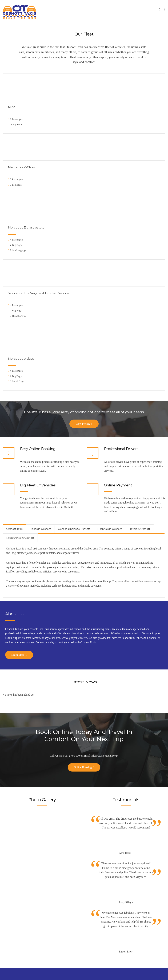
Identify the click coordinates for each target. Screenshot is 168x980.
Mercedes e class (21, 359)
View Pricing (83, 424)
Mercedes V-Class (21, 167)
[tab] (14, 529)
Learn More (18, 655)
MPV (11, 107)
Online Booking (83, 767)
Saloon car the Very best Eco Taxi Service (38, 293)
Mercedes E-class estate (26, 227)
